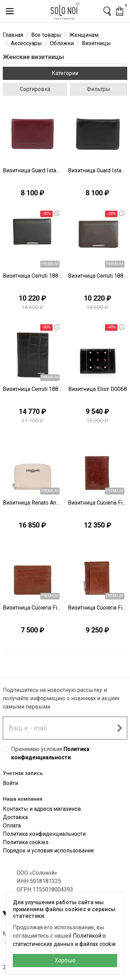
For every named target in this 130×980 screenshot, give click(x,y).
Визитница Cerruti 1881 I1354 (33, 276)
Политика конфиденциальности (44, 834)
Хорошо (65, 960)
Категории (65, 73)
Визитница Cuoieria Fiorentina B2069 (33, 608)
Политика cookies (26, 842)
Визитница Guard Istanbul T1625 (33, 170)
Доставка (15, 817)
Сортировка (35, 89)
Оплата (12, 826)
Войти (10, 783)
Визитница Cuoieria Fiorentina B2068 (98, 608)
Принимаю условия (50, 753)
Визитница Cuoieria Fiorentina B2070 (98, 503)
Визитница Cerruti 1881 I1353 (98, 276)
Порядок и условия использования (48, 851)
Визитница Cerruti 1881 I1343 (33, 389)
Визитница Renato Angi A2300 (33, 503)
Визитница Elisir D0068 (98, 389)
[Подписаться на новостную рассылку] (120, 728)
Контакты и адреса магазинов (42, 809)
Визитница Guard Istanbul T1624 (98, 170)
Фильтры (98, 89)
